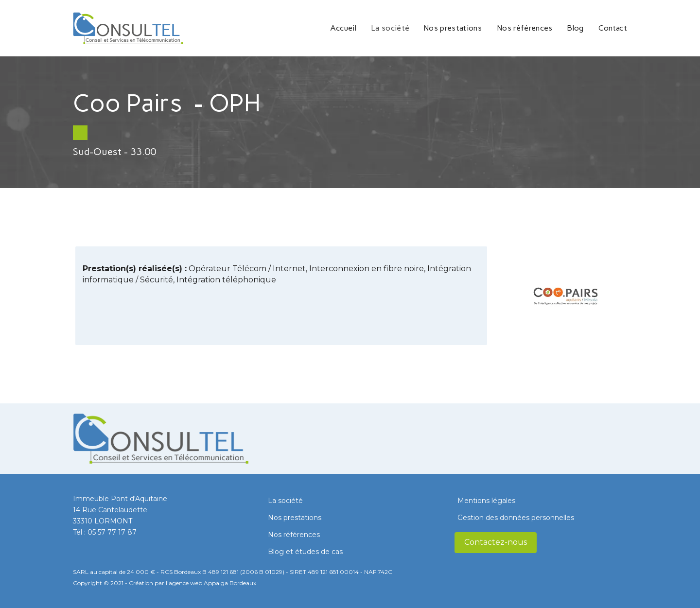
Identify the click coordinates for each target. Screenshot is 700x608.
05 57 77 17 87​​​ (112, 532)
